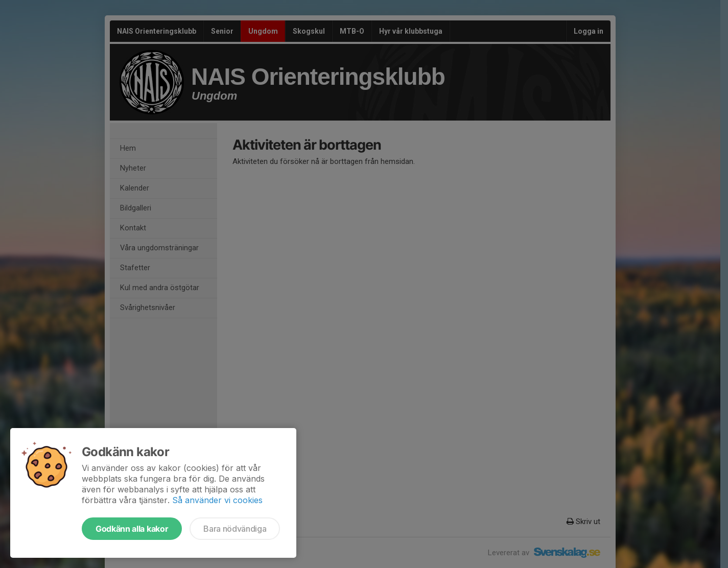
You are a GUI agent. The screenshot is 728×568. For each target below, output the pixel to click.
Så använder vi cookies (217, 500)
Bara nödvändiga (235, 529)
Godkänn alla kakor (132, 529)
